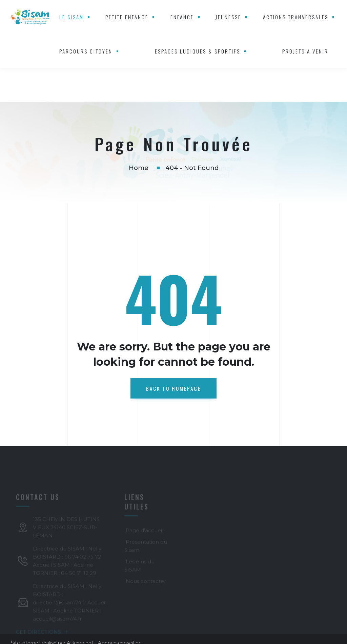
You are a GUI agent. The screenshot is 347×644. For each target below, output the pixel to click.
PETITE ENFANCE (127, 17)
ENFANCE (182, 17)
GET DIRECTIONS (43, 632)
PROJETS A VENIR (305, 51)
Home (139, 168)
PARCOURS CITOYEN (86, 51)
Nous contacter (146, 581)
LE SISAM (72, 17)
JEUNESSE (228, 17)
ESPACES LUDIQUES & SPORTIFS (198, 51)
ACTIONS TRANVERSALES (296, 17)
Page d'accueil (145, 530)
